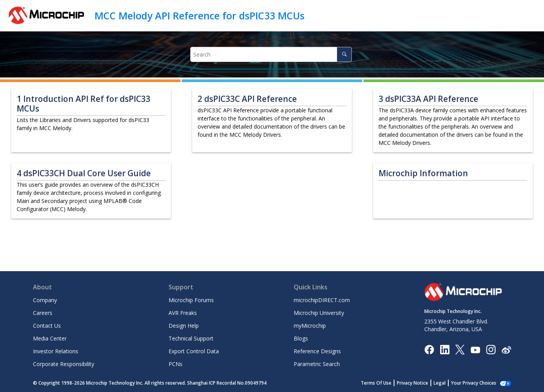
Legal (448, 383)
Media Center (50, 338)
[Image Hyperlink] (475, 350)
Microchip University (319, 313)
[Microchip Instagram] (491, 349)
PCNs (176, 364)
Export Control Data (194, 351)
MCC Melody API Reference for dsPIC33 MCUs (200, 15)
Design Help (184, 326)
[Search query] (271, 54)
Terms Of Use (385, 383)
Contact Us (47, 326)
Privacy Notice (421, 383)
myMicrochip (310, 326)
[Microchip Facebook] (429, 349)
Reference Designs (317, 351)
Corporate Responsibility (64, 364)
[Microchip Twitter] (460, 349)
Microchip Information (423, 173)
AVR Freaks (183, 313)
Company (45, 300)
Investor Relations (56, 351)
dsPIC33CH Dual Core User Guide (84, 173)
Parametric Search (317, 364)
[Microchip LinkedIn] (445, 349)
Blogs (301, 338)
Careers (43, 313)
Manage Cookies (478, 383)
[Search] (344, 54)
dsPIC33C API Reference (247, 99)
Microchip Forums (191, 300)
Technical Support (191, 338)
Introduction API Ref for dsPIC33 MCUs (83, 104)
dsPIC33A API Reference (428, 99)
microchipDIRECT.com (322, 300)
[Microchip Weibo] (506, 350)
